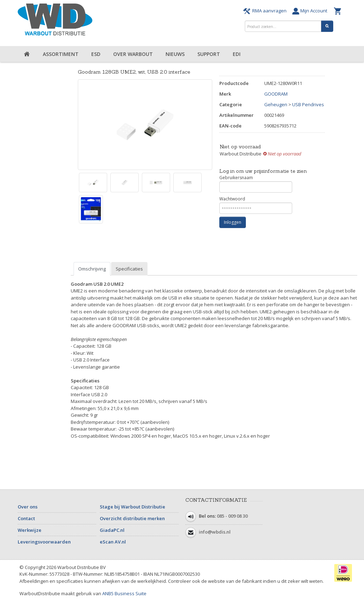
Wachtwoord (256, 205)
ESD (96, 54)
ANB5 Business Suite (124, 593)
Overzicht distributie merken (132, 518)
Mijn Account (311, 11)
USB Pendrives (308, 104)
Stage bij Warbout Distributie (132, 507)
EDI (237, 54)
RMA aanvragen (266, 11)
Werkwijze (30, 530)
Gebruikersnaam (256, 184)
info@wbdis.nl (215, 532)
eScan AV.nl (113, 542)
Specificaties (129, 269)
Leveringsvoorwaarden (44, 542)
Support (209, 54)
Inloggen (233, 222)
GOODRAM (276, 94)
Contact (26, 518)
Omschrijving (92, 269)
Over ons (28, 507)
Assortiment (61, 54)
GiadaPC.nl (112, 530)
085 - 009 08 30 (232, 516)
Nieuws (175, 54)
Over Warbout (133, 54)
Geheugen (276, 104)
